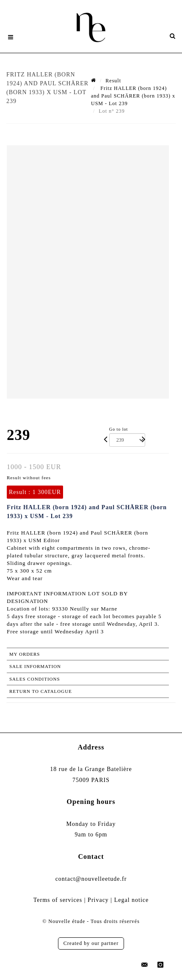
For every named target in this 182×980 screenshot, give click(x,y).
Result (113, 81)
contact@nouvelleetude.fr (91, 879)
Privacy (98, 900)
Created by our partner (91, 943)
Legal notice (132, 900)
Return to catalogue (41, 691)
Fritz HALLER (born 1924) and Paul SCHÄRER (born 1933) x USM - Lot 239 (133, 96)
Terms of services (58, 900)
